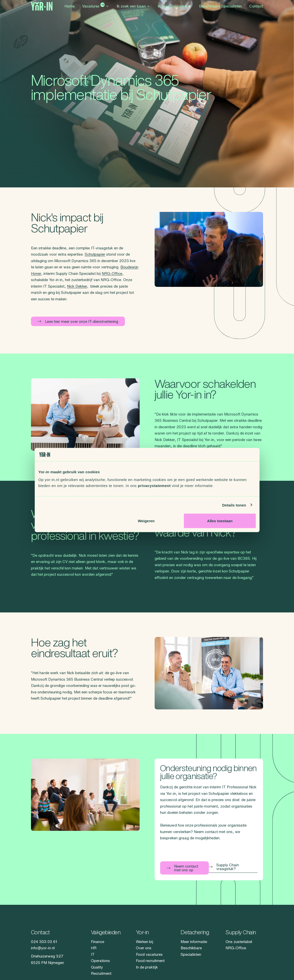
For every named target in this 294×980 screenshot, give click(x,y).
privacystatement (154, 486)
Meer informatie (194, 942)
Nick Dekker (77, 286)
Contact (256, 11)
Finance (98, 942)
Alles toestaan (220, 521)
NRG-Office (112, 273)
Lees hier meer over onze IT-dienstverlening (78, 321)
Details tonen (234, 505)
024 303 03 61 (44, 942)
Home (70, 11)
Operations (100, 961)
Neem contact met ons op (182, 868)
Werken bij (145, 942)
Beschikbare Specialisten (220, 11)
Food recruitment (150, 961)
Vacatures (96, 10)
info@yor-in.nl (43, 948)
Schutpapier (95, 254)
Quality (97, 967)
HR (94, 948)
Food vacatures (149, 954)
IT (93, 954)
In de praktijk (147, 967)
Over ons (144, 948)
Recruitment (101, 973)
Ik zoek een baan (133, 11)
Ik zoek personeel (175, 11)
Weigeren (146, 521)
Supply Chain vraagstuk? (224, 867)
